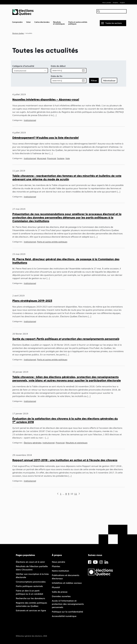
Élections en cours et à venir (30, 562)
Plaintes (56, 566)
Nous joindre (107, 3)
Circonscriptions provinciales (31, 582)
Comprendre (17, 22)
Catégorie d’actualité (23, 66)
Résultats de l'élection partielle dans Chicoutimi (32, 568)
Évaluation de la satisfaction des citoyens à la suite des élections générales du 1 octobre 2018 (65, 420)
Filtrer (94, 80)
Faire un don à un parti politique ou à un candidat (29, 592)
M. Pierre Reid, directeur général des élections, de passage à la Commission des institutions (66, 261)
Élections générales (33, 443)
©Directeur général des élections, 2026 (31, 636)
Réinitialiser (109, 80)
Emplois (116, 3)
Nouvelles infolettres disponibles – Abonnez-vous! (46, 99)
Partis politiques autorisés (29, 586)
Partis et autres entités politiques (78, 23)
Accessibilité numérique (64, 616)
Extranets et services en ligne (31, 610)
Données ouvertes (61, 596)
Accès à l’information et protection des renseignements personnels (68, 604)
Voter (29, 22)
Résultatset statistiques (59, 23)
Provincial (52, 158)
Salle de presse (60, 592)
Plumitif (56, 587)
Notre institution (60, 571)
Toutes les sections (114, 23)
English (122, 3)
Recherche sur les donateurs (30, 598)
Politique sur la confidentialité (67, 612)
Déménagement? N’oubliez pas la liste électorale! (46, 138)
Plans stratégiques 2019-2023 (32, 301)
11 (76, 494)
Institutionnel (30, 120)
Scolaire (61, 158)
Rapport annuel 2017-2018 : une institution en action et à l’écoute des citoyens (65, 460)
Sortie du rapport (66, 339)
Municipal (42, 158)
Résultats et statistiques (77, 443)
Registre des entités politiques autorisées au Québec (31, 604)
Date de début (58, 66)
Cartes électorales (42, 22)
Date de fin (57, 76)
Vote (68, 158)
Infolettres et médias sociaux (67, 583)
